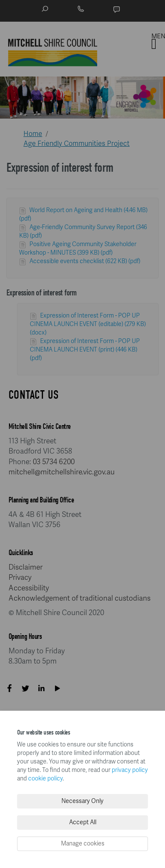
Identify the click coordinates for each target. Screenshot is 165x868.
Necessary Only (82, 801)
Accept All (83, 822)
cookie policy (45, 779)
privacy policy (130, 770)
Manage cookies (83, 844)
